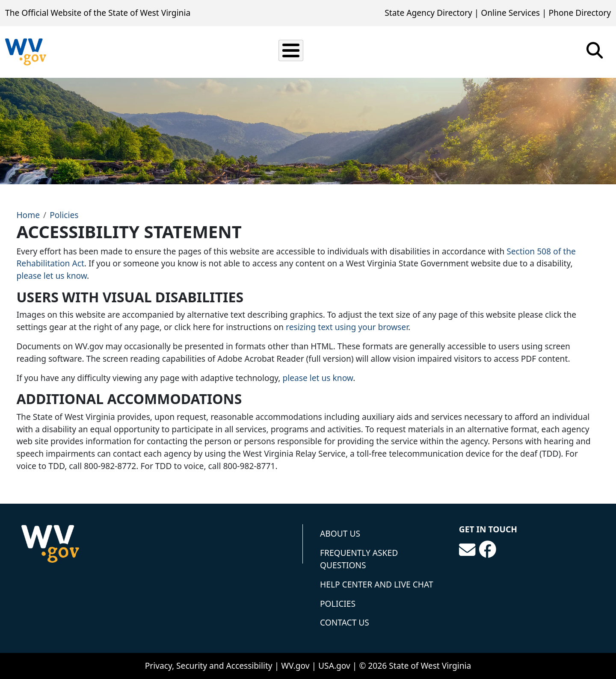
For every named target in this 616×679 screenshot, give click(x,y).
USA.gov (334, 666)
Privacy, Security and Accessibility (209, 666)
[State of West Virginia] (26, 52)
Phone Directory (580, 13)
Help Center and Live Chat (377, 584)
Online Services (510, 13)
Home (28, 215)
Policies (64, 215)
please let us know (52, 276)
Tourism (553, 52)
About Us (340, 533)
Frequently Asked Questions (359, 559)
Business (381, 52)
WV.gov (295, 666)
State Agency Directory (428, 13)
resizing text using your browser (347, 327)
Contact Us (345, 622)
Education (435, 52)
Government (496, 52)
